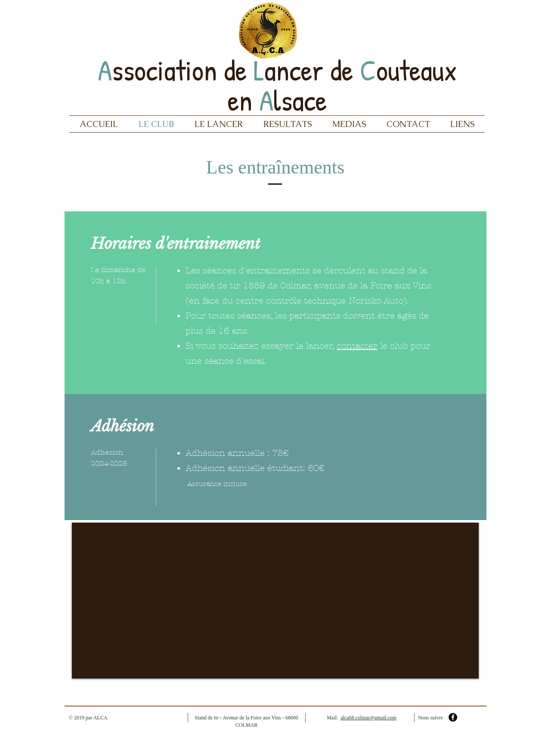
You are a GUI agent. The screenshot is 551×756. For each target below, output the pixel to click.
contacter (357, 346)
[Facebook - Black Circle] (453, 717)
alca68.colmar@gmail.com (368, 718)
